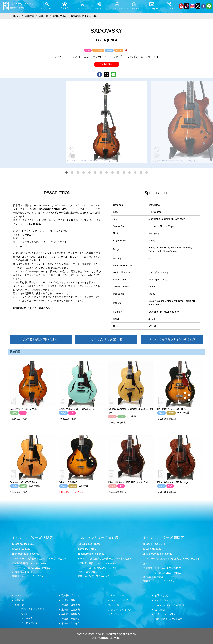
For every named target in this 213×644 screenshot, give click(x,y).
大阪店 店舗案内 (71, 605)
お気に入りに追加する (106, 339)
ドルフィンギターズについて (170, 605)
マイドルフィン (163, 600)
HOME (18, 595)
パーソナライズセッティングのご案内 (172, 339)
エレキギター (28, 618)
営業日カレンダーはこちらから (28, 576)
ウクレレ (26, 614)
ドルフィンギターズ (32, 538)
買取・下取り (115, 605)
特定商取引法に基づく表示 (169, 619)
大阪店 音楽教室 (71, 619)
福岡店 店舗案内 (71, 614)
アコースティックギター (34, 609)
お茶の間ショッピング (120, 610)
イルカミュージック (118, 600)
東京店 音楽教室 (71, 624)
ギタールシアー (116, 595)
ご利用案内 (161, 610)
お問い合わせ (162, 595)
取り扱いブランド (71, 595)
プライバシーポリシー (166, 614)
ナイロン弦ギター (30, 623)
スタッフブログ (116, 614)
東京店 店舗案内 (71, 610)
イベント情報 (68, 600)
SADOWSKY (60, 16)
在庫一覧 (19, 605)
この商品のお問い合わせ (41, 339)
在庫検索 (19, 600)
